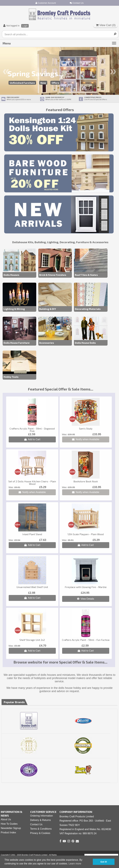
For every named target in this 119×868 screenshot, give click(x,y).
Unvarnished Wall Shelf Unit (32, 587)
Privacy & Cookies (40, 833)
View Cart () (106, 25)
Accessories (47, 343)
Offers (55, 83)
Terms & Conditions (41, 829)
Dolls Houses (11, 275)
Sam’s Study (86, 428)
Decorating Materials (88, 309)
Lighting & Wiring (14, 309)
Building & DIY (48, 309)
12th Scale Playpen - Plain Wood (86, 534)
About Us (6, 819)
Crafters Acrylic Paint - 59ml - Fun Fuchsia (86, 640)
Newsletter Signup (11, 828)
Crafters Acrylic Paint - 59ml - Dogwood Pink (32, 430)
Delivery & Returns (41, 820)
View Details (86, 599)
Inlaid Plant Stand (32, 534)
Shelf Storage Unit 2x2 (32, 640)
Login (25, 26)
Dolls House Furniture (17, 343)
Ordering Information (42, 816)
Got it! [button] (104, 862)
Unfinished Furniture (22, 83)
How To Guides (9, 824)
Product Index (8, 832)
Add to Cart (32, 439)
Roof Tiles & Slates (86, 275)
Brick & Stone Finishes (53, 275)
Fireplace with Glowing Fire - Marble (86, 587)
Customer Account (46, 3)
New (43, 83)
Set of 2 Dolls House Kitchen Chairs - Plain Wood (32, 483)
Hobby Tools (11, 377)
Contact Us (77, 3)
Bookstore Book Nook (86, 481)
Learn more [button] (75, 864)
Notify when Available (86, 439)
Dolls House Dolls (85, 343)
